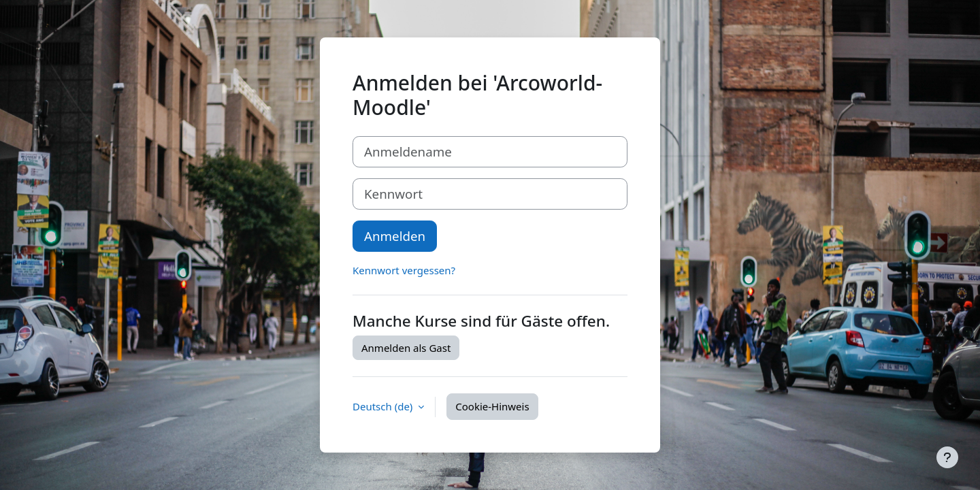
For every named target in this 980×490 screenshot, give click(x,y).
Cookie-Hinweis (492, 406)
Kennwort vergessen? (404, 270)
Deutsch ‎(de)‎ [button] (384, 406)
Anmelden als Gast (406, 348)
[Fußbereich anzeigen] (947, 457)
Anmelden (395, 236)
